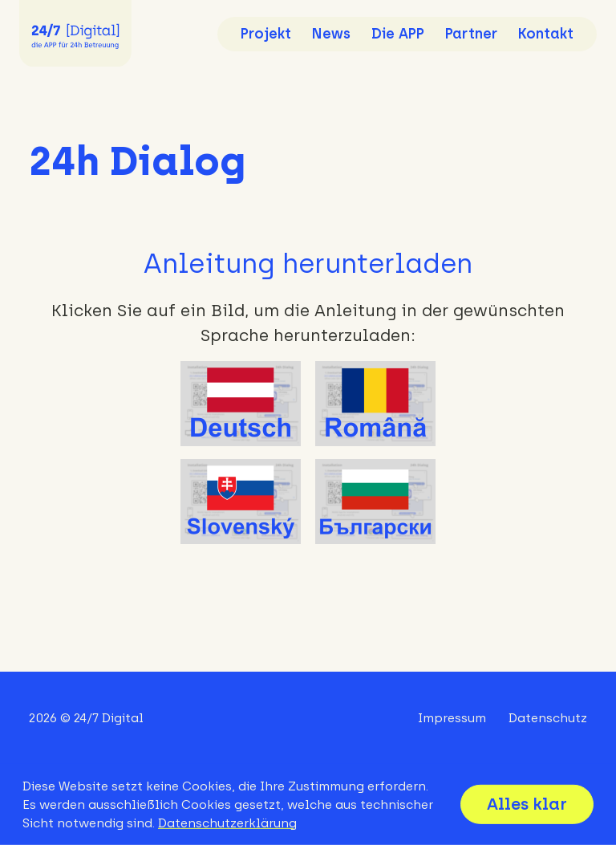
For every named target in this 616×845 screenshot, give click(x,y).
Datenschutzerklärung (227, 823)
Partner (471, 33)
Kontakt (546, 33)
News (331, 33)
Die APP (398, 33)
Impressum (452, 718)
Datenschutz (548, 718)
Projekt (266, 33)
